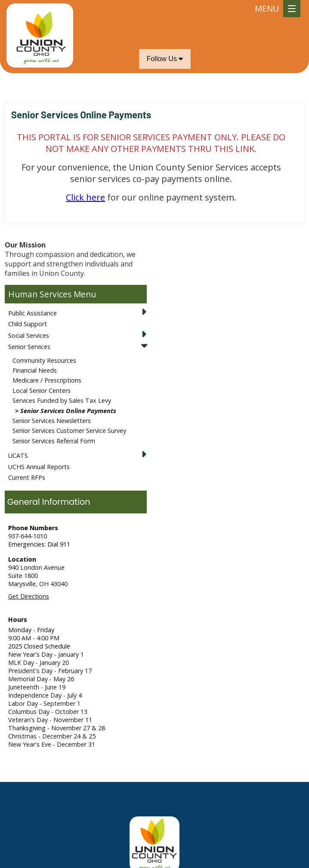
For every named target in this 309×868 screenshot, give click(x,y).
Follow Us (165, 59)
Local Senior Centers (42, 391)
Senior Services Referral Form (54, 441)
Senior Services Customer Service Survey (69, 431)
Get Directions (29, 596)
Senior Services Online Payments (68, 411)
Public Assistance (32, 313)
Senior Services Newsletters (52, 421)
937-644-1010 (28, 536)
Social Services (29, 335)
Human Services (40, 294)
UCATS (18, 456)
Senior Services (29, 347)
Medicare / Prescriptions (47, 380)
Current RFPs (27, 477)
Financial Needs (35, 370)
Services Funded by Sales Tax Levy (62, 400)
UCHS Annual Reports (39, 467)
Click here (85, 197)
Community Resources (44, 360)
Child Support (28, 324)
